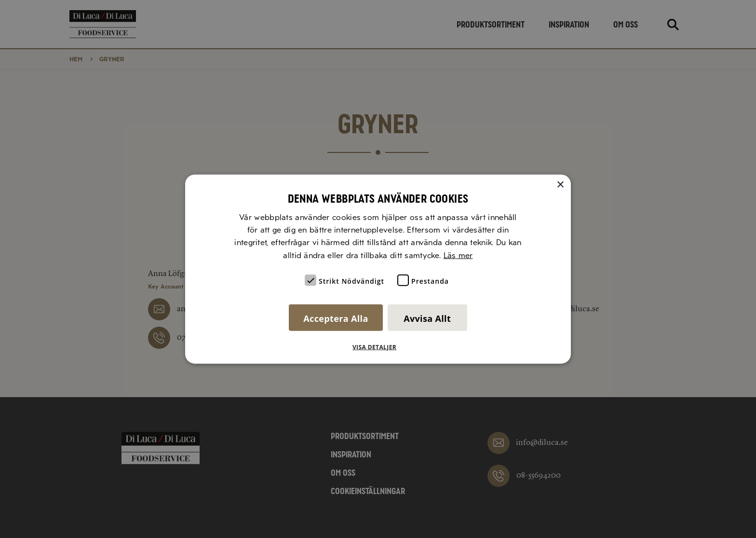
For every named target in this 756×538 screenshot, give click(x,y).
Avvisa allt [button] (427, 318)
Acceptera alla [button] (336, 318)
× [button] (560, 185)
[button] (378, 347)
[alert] (378, 269)
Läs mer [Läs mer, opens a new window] (458, 255)
